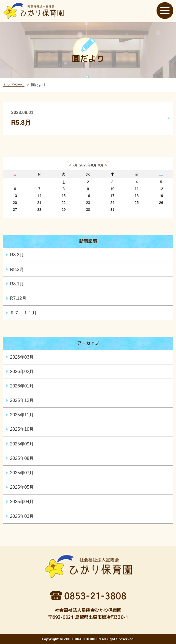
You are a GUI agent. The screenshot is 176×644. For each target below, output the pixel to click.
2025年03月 (22, 516)
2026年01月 (22, 386)
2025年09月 (22, 444)
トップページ (14, 85)
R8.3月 (17, 255)
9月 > (102, 165)
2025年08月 (22, 458)
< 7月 (74, 165)
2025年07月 (22, 473)
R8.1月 (17, 284)
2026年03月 (22, 357)
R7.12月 (18, 298)
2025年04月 (22, 502)
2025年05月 (22, 487)
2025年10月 (22, 429)
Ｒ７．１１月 (23, 313)
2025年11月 (22, 415)
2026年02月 (22, 372)
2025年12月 (22, 400)
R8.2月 (17, 269)
